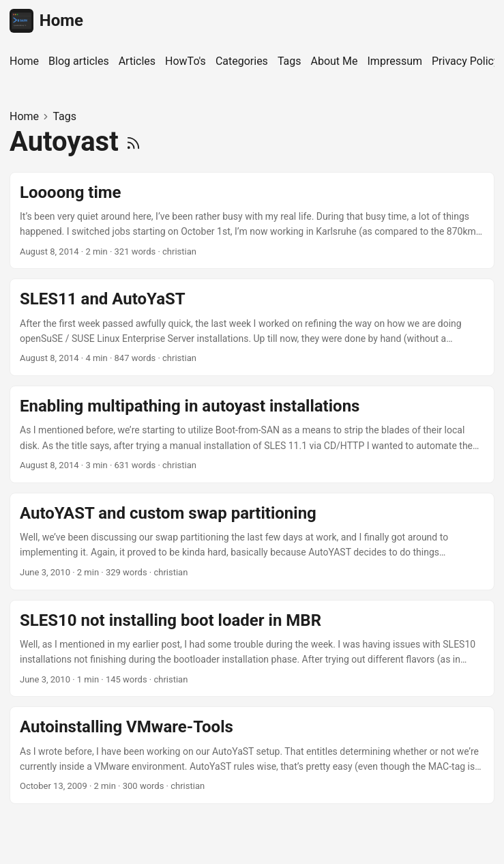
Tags (64, 116)
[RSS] (133, 142)
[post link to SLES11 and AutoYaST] (252, 327)
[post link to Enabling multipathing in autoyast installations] (252, 434)
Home (46, 21)
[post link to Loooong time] (252, 221)
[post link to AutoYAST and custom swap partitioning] (252, 542)
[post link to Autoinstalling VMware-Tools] (252, 755)
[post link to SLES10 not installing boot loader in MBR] (252, 649)
